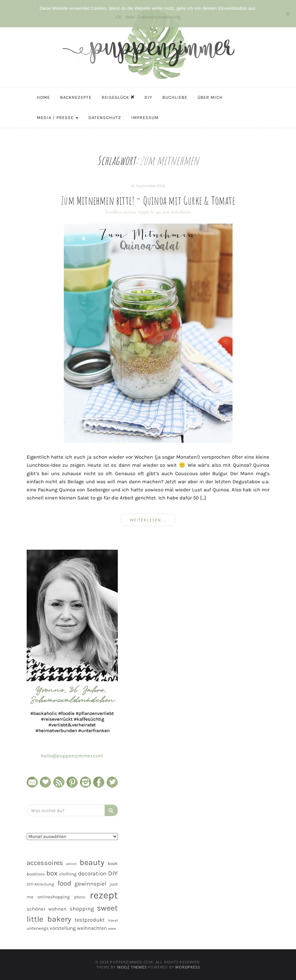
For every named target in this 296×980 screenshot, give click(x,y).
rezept (143, 211)
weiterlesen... (148, 520)
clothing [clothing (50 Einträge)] (68, 874)
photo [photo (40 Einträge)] (80, 897)
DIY (148, 97)
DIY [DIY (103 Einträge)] (113, 873)
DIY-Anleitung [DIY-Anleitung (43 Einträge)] (40, 884)
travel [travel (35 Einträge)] (113, 920)
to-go (155, 211)
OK (119, 17)
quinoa (130, 211)
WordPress (187, 967)
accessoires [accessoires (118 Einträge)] (45, 863)
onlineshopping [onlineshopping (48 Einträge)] (54, 897)
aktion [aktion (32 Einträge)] (71, 864)
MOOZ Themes (132, 967)
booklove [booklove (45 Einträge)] (36, 874)
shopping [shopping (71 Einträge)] (82, 909)
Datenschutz (105, 118)
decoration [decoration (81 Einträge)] (92, 873)
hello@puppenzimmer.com (72, 756)
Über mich (210, 97)
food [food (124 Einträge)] (64, 883)
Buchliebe (175, 97)
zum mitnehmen (177, 211)
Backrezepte (76, 97)
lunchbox (113, 211)
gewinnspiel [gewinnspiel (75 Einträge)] (90, 884)
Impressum (145, 118)
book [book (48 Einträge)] (113, 863)
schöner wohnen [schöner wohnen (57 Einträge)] (47, 909)
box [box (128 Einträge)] (52, 873)
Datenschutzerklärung (159, 17)
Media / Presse (58, 118)
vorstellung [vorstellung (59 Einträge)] (63, 928)
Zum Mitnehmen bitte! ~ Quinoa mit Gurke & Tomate (148, 200)
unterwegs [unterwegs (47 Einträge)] (38, 928)
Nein (130, 17)
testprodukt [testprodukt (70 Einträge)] (90, 920)
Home (43, 97)
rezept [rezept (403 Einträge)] (104, 895)
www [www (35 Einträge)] (112, 929)
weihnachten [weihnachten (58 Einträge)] (92, 928)
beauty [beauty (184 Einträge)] (92, 862)
